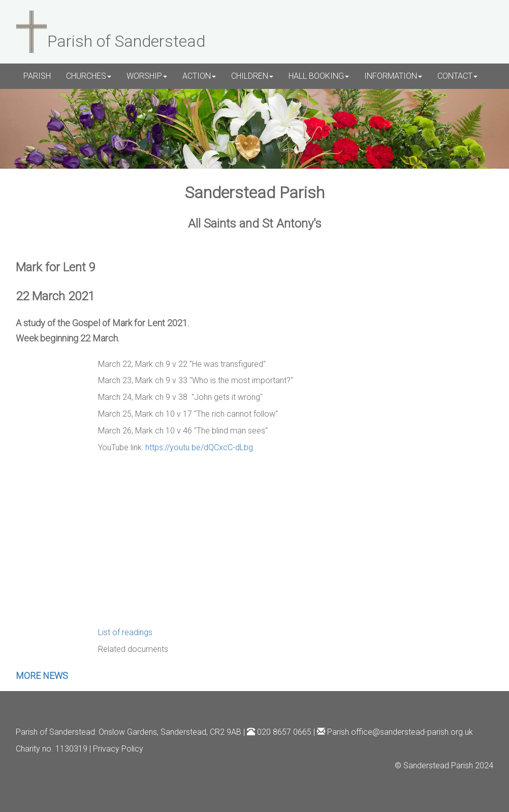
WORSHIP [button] (147, 76)
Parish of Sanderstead (55, 732)
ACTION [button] (199, 76)
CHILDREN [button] (252, 76)
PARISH (37, 76)
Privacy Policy (118, 749)
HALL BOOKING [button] (319, 76)
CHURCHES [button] (89, 76)
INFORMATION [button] (393, 76)
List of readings (125, 632)
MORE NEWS (42, 676)
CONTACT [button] (457, 76)
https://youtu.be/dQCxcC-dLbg (199, 447)
